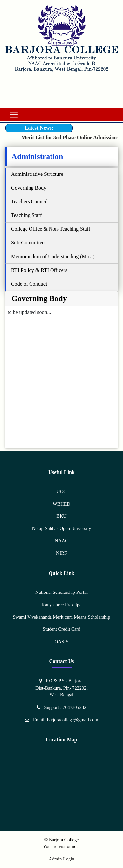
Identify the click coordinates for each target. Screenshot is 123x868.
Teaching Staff (26, 215)
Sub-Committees (29, 243)
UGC (61, 492)
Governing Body (29, 188)
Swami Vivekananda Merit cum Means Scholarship (62, 617)
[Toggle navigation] (14, 115)
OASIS (62, 642)
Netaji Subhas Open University (61, 528)
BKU (61, 516)
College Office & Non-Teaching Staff (51, 229)
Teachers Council (29, 201)
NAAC (61, 541)
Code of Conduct (29, 284)
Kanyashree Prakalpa (62, 605)
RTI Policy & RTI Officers (39, 270)
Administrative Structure (37, 174)
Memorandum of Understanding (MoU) (53, 256)
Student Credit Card (61, 629)
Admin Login (62, 859)
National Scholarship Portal (61, 592)
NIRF (61, 553)
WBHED (61, 504)
